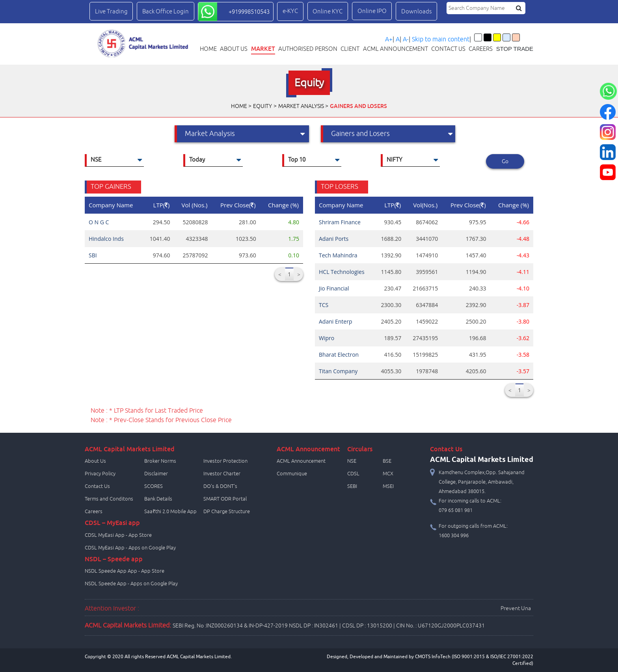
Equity (262, 106)
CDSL (353, 474)
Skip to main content (441, 39)
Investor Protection (225, 461)
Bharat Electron (339, 355)
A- (406, 39)
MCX (388, 474)
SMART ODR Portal (225, 499)
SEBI (352, 486)
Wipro (327, 338)
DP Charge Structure (227, 512)
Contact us (448, 49)
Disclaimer (156, 474)
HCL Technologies (342, 272)
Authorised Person (308, 49)
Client (350, 49)
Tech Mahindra (338, 255)
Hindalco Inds (106, 239)
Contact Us (97, 486)
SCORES (154, 486)
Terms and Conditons (109, 499)
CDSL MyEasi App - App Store (118, 535)
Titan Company (338, 371)
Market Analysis (301, 106)
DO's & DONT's (220, 486)
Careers (481, 49)
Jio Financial (334, 288)
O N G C (99, 222)
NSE (352, 461)
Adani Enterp (335, 321)
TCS (324, 305)
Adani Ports (334, 239)
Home (208, 49)
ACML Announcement (396, 49)
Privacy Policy (100, 474)
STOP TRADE (515, 49)
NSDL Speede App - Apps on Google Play (131, 584)
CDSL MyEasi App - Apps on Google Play (130, 548)
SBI (93, 255)
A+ (389, 39)
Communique (292, 474)
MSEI (388, 486)
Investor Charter (222, 474)
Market (263, 49)
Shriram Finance (340, 222)
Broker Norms (160, 461)
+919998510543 (249, 12)
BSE (387, 461)
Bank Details (158, 499)
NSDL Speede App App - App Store (125, 571)
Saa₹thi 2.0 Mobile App (170, 512)
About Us (234, 49)
